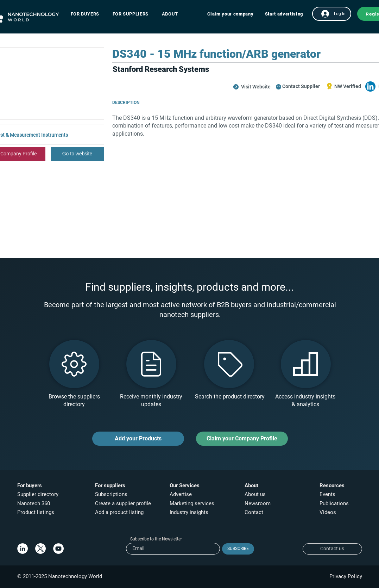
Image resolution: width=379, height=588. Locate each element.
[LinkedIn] (23, 549)
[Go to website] (77, 154)
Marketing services (192, 503)
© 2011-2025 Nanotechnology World (60, 576)
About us (255, 494)
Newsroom (258, 503)
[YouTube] (58, 549)
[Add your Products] (138, 439)
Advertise (181, 494)
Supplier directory (38, 494)
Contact (255, 512)
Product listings (36, 512)
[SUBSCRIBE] (238, 549)
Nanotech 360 (34, 503)
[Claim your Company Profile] (242, 439)
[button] (89, 14)
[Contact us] (332, 549)
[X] (40, 549)
